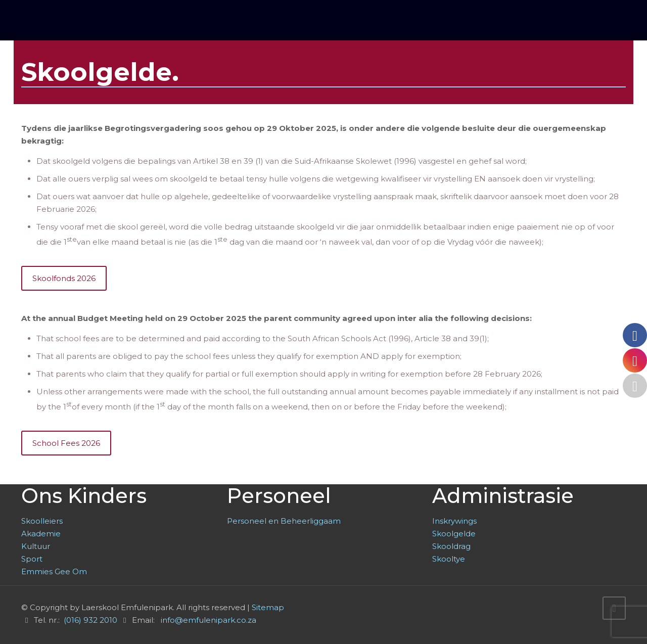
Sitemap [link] (268, 607)
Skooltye (449, 559)
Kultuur (36, 546)
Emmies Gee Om (54, 571)
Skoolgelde (454, 534)
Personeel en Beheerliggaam (284, 521)
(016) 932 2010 (90, 620)
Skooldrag (451, 546)
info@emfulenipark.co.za (209, 620)
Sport (32, 559)
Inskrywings (454, 521)
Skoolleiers (42, 521)
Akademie (41, 534)
